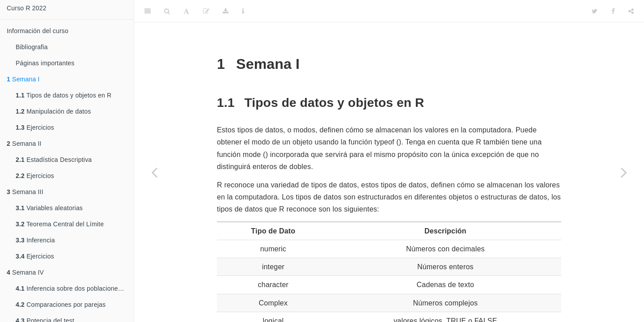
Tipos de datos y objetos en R (64, 95)
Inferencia (35, 240)
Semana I (23, 79)
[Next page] (624, 172)
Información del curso (38, 31)
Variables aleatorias (49, 208)
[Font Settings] (186, 11)
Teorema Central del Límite (60, 224)
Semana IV (25, 272)
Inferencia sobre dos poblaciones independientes (75, 288)
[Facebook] (613, 11)
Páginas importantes (45, 63)
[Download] (226, 11)
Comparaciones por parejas (61, 305)
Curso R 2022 (27, 8)
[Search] (167, 11)
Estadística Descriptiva (54, 160)
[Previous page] (154, 172)
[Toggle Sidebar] (148, 11)
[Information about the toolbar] (243, 11)
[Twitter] (595, 11)
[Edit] (206, 11)
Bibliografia (32, 47)
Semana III (25, 192)
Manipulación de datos (53, 111)
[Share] (631, 11)
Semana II (24, 144)
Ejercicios (35, 127)
